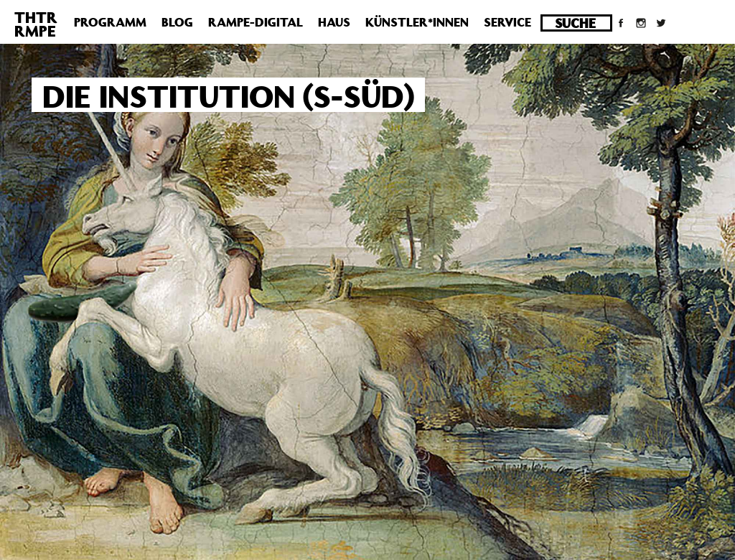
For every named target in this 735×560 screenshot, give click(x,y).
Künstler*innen (417, 22)
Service (507, 22)
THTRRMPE (36, 24)
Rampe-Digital (256, 22)
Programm (110, 22)
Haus (334, 22)
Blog (177, 22)
